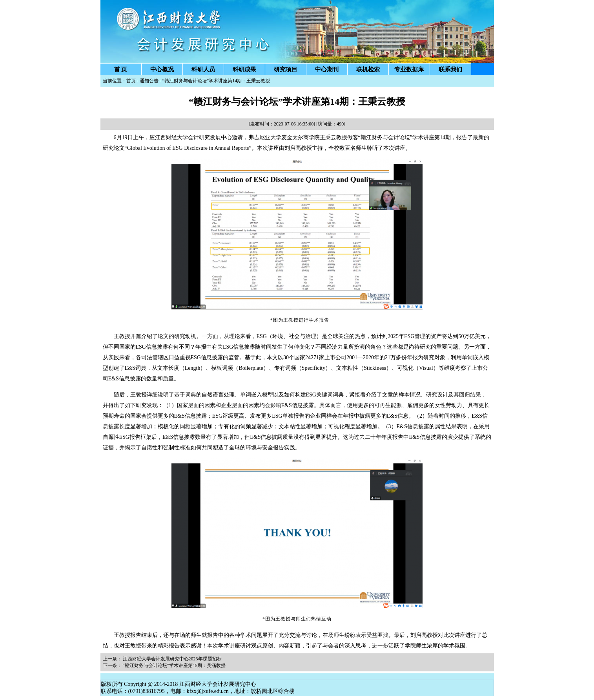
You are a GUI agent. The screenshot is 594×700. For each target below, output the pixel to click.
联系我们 (450, 69)
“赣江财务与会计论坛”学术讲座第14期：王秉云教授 (216, 81)
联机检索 (368, 69)
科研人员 (203, 69)
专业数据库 (409, 69)
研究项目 (286, 69)
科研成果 (244, 69)
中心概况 (162, 69)
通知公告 (149, 81)
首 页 (121, 69)
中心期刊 (327, 69)
